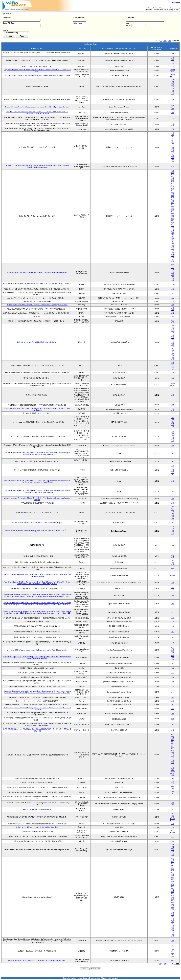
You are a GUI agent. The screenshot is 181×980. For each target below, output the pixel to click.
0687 (172, 203)
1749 (172, 461)
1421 (172, 275)
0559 (172, 192)
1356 (172, 827)
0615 (172, 199)
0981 (172, 960)
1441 (172, 348)
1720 (172, 682)
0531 (172, 190)
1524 (172, 352)
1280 (172, 336)
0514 (172, 185)
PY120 (172, 832)
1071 (172, 226)
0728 (172, 364)
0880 (172, 217)
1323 (172, 408)
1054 (172, 224)
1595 (172, 280)
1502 (172, 955)
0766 (172, 206)
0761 (172, 740)
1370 (172, 817)
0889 (172, 219)
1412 (172, 471)
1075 (172, 754)
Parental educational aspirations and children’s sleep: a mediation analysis (37, 523)
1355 (172, 145)
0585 (172, 194)
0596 (172, 133)
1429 (172, 60)
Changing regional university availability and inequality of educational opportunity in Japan (37, 272)
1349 (172, 58)
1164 (172, 81)
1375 (172, 129)
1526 (172, 618)
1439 (172, 345)
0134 (172, 750)
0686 (172, 298)
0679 (172, 320)
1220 (172, 466)
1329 (172, 622)
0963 (172, 220)
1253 (172, 138)
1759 (172, 284)
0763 (172, 264)
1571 (172, 413)
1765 (172, 160)
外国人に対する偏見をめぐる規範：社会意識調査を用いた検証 (37, 827)
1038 (172, 305)
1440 (172, 347)
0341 (172, 180)
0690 (172, 555)
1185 (172, 653)
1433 (172, 709)
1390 (172, 147)
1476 (172, 322)
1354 (172, 793)
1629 (172, 158)
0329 (172, 173)
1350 (172, 340)
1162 (172, 677)
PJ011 (172, 821)
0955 (172, 656)
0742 (172, 205)
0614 (172, 198)
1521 (172, 473)
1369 (172, 421)
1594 (172, 278)
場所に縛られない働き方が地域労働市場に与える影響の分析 (37, 342)
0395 (172, 647)
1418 (172, 270)
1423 (172, 583)
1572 (172, 423)
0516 (172, 189)
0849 (172, 213)
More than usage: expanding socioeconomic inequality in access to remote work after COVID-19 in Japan (37, 531)
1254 (172, 140)
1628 (172, 156)
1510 (172, 118)
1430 (172, 343)
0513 (172, 183)
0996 (172, 222)
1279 (172, 85)
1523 (172, 62)
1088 (172, 80)
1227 (172, 83)
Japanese (176, 2)
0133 (172, 749)
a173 (172, 166)
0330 (172, 175)
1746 (172, 824)
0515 (172, 187)
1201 (172, 137)
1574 (172, 427)
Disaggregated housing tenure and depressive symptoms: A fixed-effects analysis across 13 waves (37, 76)
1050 (172, 367)
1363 (172, 418)
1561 (172, 154)
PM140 (172, 72)
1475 (172, 151)
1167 (172, 231)
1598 (172, 54)
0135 (172, 752)
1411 (172, 953)
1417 (172, 268)
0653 (172, 201)
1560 (172, 410)
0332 (172, 178)
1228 (172, 333)
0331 (172, 176)
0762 (172, 105)
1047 (172, 366)
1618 (172, 289)
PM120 (172, 831)
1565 (172, 125)
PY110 (172, 575)
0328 (172, 171)
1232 (172, 659)
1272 (172, 467)
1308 (172, 144)
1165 (172, 329)
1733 (172, 588)
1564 (172, 595)
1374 (172, 107)
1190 (172, 233)
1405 (172, 557)
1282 (172, 313)
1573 (172, 425)
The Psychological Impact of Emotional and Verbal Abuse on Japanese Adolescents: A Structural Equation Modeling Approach (37, 166)
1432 (172, 149)
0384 (172, 182)
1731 (172, 359)
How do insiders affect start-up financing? (37, 809)
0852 (172, 215)
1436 (172, 503)
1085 (172, 228)
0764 (172, 266)
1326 (172, 469)
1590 (172, 317)
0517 (172, 738)
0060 (172, 719)
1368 (172, 420)
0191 (172, 735)
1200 (172, 135)
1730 (172, 67)
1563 (172, 453)
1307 (172, 142)
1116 (172, 229)
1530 (172, 153)
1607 (172, 369)
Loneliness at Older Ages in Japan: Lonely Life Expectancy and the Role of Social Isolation (37, 650)
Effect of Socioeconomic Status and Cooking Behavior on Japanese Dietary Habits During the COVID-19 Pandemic (37, 709)
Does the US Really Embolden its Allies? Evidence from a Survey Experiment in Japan (37, 960)
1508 (172, 109)
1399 (172, 123)
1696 (172, 405)
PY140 (172, 70)
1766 (172, 161)
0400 (172, 736)
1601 (172, 475)
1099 (172, 658)
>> (170, 41)
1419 (172, 271)
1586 (172, 701)
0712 (172, 362)
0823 (172, 651)
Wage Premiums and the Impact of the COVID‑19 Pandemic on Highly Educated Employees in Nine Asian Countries (37, 409)
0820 (172, 210)
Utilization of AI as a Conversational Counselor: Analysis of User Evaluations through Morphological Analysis (37, 499)
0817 (172, 747)
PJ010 (172, 819)
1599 (172, 355)
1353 (172, 949)
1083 (172, 809)
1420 (172, 273)
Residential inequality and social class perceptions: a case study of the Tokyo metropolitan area (37, 107)
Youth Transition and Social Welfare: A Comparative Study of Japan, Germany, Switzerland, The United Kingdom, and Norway (37, 575)
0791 (172, 208)
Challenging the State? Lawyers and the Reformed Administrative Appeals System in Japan (37, 305)
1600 (172, 778)
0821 (172, 212)
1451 (172, 294)
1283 (172, 946)
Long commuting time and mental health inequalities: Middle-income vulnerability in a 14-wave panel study (37, 71)
